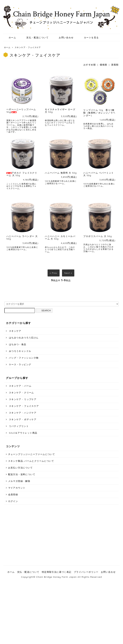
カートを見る (89, 38)
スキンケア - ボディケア (22, 419)
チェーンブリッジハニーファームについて (32, 454)
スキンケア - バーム (20, 386)
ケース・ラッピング (20, 364)
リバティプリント (18, 426)
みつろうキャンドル (20, 351)
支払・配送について (35, 38)
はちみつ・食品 (17, 344)
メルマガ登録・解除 (19, 481)
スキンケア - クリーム (21, 393)
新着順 (115, 65)
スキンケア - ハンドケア (22, 413)
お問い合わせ (64, 38)
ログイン (13, 501)
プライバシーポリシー (86, 572)
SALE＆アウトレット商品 (23, 433)
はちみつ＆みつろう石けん (23, 338)
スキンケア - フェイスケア (28, 47)
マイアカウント (17, 488)
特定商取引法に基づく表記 (57, 572)
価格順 (103, 65)
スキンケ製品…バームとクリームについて (31, 461)
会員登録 (13, 494)
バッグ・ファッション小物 (23, 358)
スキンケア (15, 331)
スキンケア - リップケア (22, 399)
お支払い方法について (20, 468)
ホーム (10, 38)
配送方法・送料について (22, 474)
